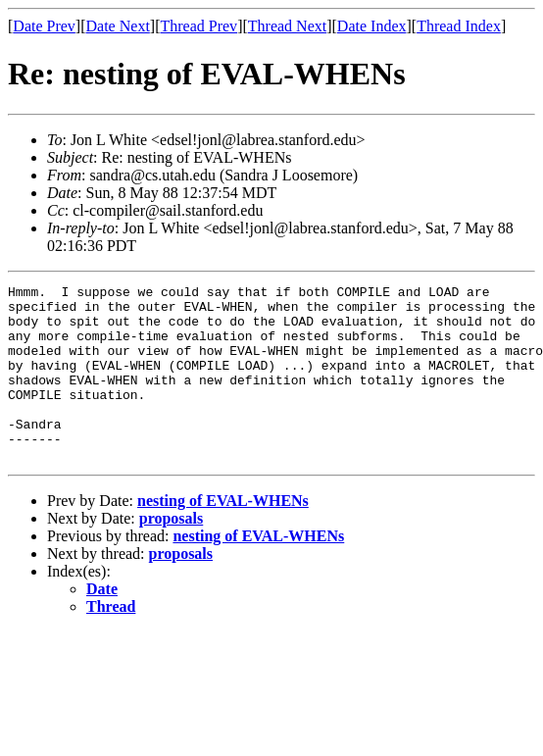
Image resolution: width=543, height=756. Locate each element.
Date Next (118, 26)
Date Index (372, 26)
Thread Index (459, 26)
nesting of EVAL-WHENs (223, 536)
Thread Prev (198, 26)
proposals (172, 554)
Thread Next (287, 26)
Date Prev (44, 26)
